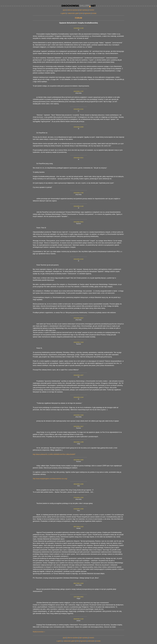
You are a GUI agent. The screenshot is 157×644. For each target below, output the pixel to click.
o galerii (63, 13)
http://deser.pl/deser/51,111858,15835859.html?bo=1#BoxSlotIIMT (54, 454)
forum (79, 18)
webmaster (91, 641)
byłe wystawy (83, 10)
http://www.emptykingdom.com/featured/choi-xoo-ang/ (50, 479)
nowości (91, 10)
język (64, 10)
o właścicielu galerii (73, 13)
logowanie (87, 13)
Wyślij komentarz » (39, 632)
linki (82, 13)
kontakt (94, 13)
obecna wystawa (73, 10)
